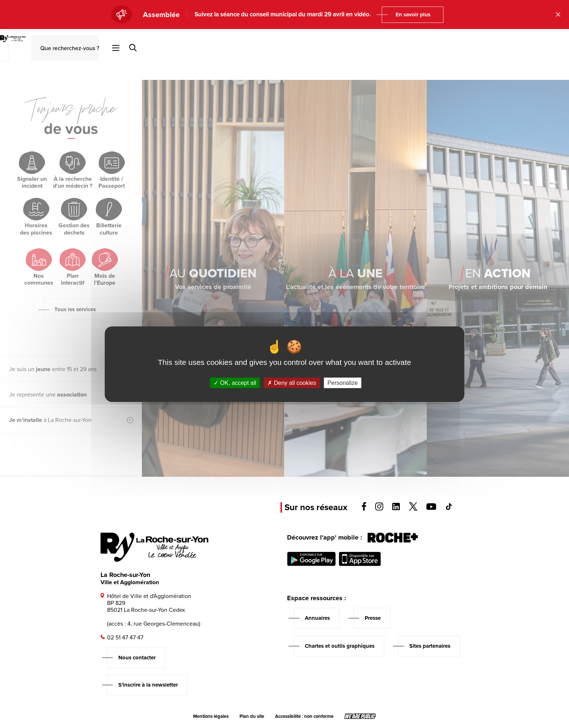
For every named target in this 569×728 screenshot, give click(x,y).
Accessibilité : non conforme (304, 716)
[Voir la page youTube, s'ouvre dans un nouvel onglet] (431, 508)
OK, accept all (235, 383)
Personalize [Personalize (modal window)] (343, 383)
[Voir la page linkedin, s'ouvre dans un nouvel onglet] (396, 508)
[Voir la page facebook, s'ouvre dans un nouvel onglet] (364, 509)
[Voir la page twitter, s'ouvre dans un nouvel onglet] (413, 509)
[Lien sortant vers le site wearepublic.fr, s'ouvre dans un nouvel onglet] (360, 716)
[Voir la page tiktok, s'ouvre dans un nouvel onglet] (449, 508)
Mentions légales (211, 716)
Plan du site (252, 716)
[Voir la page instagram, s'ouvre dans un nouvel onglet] (379, 509)
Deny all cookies (292, 383)
